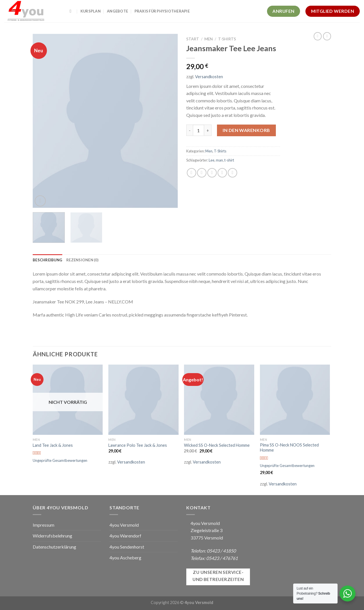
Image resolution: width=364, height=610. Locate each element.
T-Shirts (227, 39)
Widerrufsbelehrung (52, 536)
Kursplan (91, 11)
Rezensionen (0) (82, 260)
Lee (212, 160)
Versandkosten (209, 77)
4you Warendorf (125, 536)
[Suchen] (72, 11)
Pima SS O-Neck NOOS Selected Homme (289, 448)
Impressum (44, 525)
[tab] (47, 260)
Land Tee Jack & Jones (53, 445)
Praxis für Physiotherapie (162, 11)
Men (209, 39)
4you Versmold (124, 525)
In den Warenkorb (246, 130)
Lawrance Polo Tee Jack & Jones (138, 445)
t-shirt (229, 160)
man (219, 160)
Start (193, 39)
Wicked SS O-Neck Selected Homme (217, 445)
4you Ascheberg (125, 558)
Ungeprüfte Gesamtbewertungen (60, 460)
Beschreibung (47, 260)
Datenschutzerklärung (54, 547)
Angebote (117, 11)
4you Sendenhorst (127, 547)
